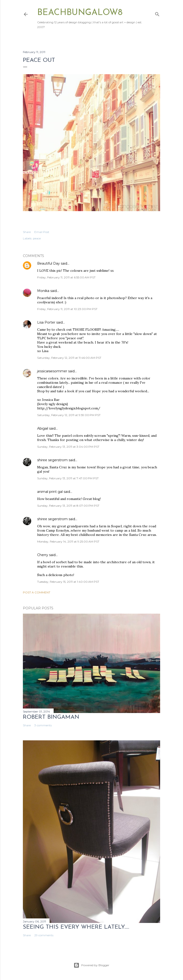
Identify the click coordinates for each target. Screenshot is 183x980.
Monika (43, 291)
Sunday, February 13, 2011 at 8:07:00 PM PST (68, 506)
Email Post (42, 232)
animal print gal (50, 492)
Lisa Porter (46, 322)
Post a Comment (37, 592)
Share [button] (27, 232)
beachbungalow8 (80, 13)
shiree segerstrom (52, 460)
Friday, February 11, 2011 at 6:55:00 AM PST (66, 277)
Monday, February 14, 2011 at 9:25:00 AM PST (68, 541)
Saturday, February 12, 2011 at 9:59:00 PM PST (69, 415)
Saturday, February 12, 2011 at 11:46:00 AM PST (69, 358)
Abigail (43, 428)
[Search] (157, 13)
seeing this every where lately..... (76, 927)
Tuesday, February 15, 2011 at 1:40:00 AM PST (68, 582)
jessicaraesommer (52, 371)
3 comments (43, 725)
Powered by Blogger (91, 965)
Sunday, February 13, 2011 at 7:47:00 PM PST (68, 478)
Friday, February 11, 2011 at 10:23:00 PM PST (67, 309)
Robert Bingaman (51, 717)
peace (37, 238)
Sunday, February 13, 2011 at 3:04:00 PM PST (68, 447)
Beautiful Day (48, 263)
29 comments (44, 935)
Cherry (43, 555)
